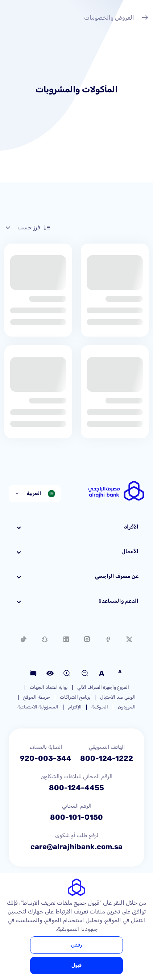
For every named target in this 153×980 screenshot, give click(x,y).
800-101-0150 (76, 817)
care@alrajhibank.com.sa (76, 847)
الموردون (127, 707)
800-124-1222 (107, 758)
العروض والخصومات (116, 19)
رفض (76, 945)
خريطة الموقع (37, 697)
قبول (76, 965)
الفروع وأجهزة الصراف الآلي (103, 687)
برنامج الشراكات (75, 697)
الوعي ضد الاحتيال (118, 697)
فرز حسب (27, 228)
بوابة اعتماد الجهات (49, 687)
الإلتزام (75, 707)
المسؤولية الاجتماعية (38, 707)
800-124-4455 (76, 788)
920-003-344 (46, 758)
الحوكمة (100, 707)
